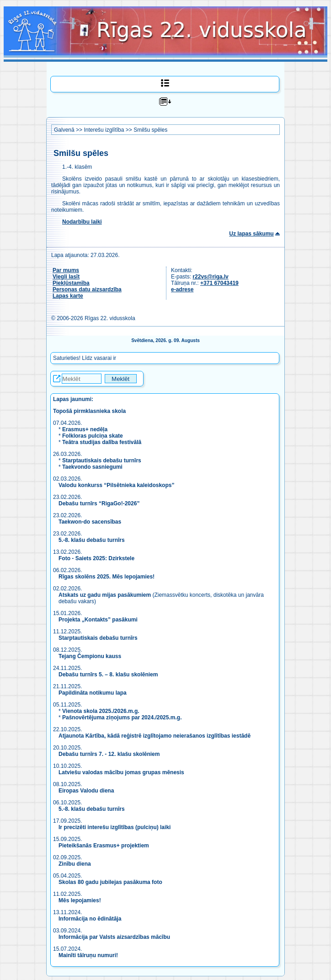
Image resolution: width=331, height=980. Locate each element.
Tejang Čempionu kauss (90, 656)
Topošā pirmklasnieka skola (89, 411)
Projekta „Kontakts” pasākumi (98, 620)
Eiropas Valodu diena (86, 791)
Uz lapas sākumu (251, 234)
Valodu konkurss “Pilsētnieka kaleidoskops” (116, 485)
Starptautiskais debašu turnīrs (102, 461)
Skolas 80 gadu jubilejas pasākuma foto (110, 882)
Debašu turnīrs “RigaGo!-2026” (99, 503)
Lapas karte (68, 296)
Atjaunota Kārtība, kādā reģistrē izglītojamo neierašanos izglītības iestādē (155, 736)
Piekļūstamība (71, 283)
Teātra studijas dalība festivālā (102, 442)
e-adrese (182, 289)
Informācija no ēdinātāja (90, 919)
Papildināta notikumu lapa (93, 693)
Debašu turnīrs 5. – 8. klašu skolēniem (108, 675)
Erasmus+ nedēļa (85, 429)
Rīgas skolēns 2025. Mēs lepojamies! (107, 577)
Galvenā (64, 130)
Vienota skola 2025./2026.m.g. (101, 711)
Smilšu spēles (150, 130)
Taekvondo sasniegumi (93, 467)
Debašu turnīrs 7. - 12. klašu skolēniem (109, 754)
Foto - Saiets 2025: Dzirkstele (96, 558)
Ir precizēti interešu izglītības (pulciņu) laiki (115, 827)
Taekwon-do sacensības (90, 522)
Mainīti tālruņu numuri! (88, 955)
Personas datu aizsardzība (87, 289)
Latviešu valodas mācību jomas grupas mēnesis (121, 772)
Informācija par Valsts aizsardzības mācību (114, 937)
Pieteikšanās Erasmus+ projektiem (104, 846)
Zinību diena (75, 864)
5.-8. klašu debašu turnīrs (92, 540)
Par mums (66, 270)
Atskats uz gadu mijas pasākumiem (105, 595)
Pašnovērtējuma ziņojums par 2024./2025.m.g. (122, 718)
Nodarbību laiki (82, 222)
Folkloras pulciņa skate (93, 436)
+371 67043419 (219, 283)
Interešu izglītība (104, 130)
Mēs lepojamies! (80, 900)
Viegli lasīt (66, 277)
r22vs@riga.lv (210, 277)
